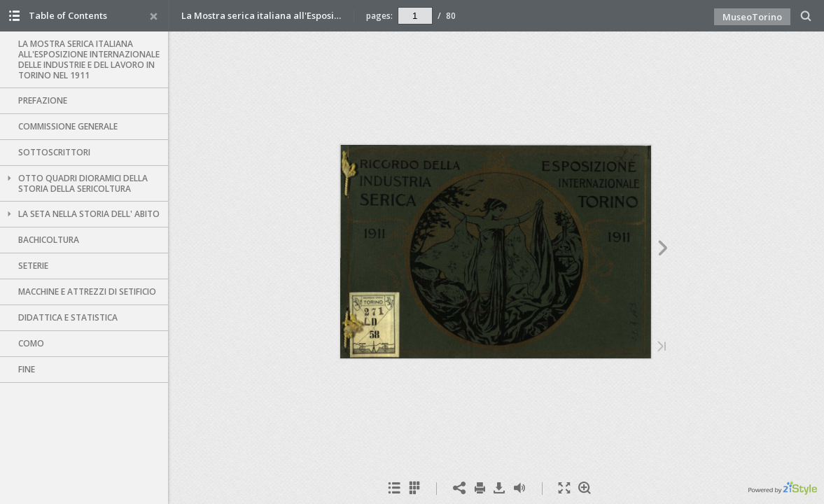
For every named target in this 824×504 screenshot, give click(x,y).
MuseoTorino (752, 17)
